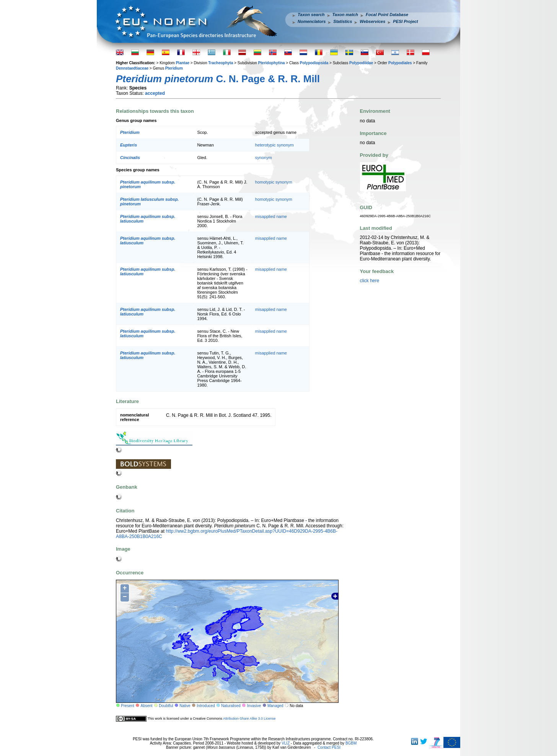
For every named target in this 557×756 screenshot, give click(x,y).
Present (127, 706)
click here (370, 281)
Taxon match (345, 15)
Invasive (254, 706)
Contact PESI (329, 747)
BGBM (351, 743)
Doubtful (166, 706)
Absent (147, 706)
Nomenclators (312, 21)
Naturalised (231, 706)
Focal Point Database (387, 15)
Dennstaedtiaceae (132, 68)
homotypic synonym (274, 182)
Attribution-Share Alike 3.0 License (249, 719)
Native (185, 706)
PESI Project (405, 21)
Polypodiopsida (314, 63)
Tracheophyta (221, 63)
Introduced (206, 706)
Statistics (343, 21)
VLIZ (286, 743)
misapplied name (271, 216)
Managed (275, 706)
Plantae (182, 63)
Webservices (372, 21)
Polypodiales (400, 63)
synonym (264, 158)
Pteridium (174, 68)
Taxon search (311, 15)
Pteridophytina (272, 63)
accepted (155, 93)
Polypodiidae (361, 63)
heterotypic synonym (274, 145)
